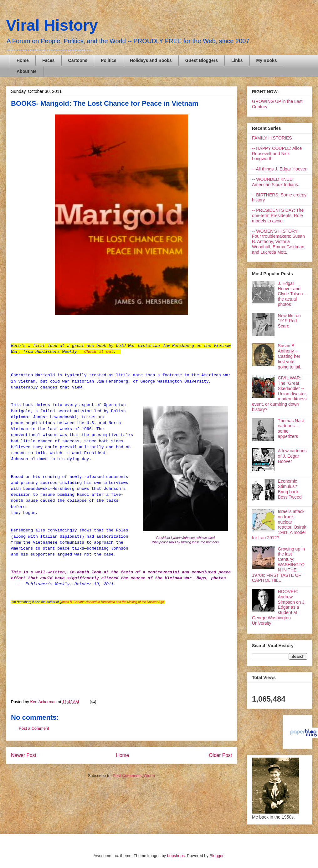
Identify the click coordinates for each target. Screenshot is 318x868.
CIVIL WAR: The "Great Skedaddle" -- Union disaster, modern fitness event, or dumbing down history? (279, 394)
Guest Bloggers (202, 60)
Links (237, 60)
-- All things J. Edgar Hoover (279, 169)
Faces (49, 60)
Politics (109, 60)
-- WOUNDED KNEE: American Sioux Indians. (276, 182)
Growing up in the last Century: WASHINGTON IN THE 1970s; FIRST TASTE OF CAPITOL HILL (278, 565)
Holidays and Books (151, 60)
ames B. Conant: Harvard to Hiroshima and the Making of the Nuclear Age (113, 602)
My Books (267, 60)
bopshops (176, 856)
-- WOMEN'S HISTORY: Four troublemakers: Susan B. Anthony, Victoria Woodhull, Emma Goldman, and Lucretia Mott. (279, 242)
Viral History (52, 25)
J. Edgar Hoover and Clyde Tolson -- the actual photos (292, 294)
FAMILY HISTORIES (272, 138)
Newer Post (24, 755)
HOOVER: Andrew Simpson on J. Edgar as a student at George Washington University (279, 607)
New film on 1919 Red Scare (289, 321)
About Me (27, 71)
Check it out (99, 352)
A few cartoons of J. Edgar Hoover (292, 456)
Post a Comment (34, 728)
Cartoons (78, 60)
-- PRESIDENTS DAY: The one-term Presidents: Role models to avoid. (278, 216)
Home (23, 60)
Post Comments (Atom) (134, 776)
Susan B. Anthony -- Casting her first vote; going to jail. (290, 356)
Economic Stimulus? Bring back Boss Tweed (290, 489)
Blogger (217, 856)
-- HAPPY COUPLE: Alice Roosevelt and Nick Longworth (277, 154)
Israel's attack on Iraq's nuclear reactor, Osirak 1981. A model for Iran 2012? (279, 525)
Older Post (220, 755)
